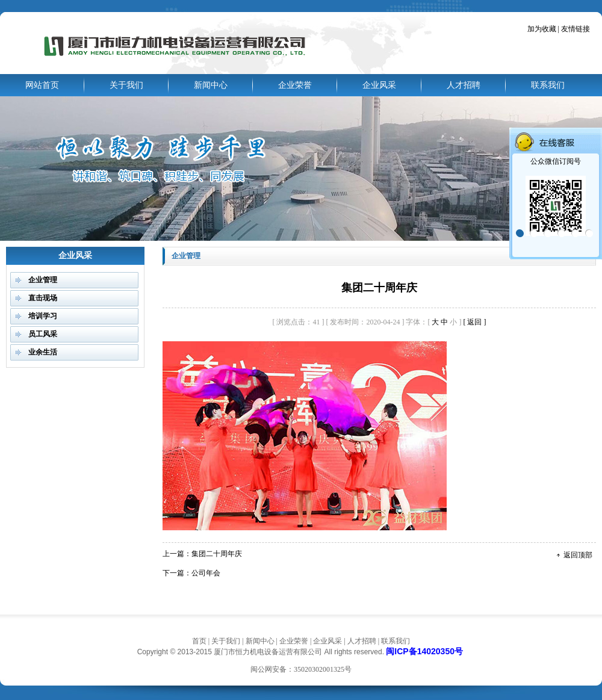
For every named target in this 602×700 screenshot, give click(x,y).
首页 (199, 641)
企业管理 (43, 280)
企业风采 (379, 85)
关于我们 (126, 85)
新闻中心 (211, 85)
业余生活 (43, 352)
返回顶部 (578, 555)
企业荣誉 (295, 85)
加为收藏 (542, 29)
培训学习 (43, 316)
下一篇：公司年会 (191, 573)
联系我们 (548, 85)
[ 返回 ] (474, 322)
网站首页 (42, 85)
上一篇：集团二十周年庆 (202, 554)
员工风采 (43, 334)
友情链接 (575, 29)
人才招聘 (464, 85)
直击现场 (43, 298)
